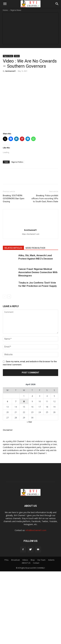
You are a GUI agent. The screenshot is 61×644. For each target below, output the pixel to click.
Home (5, 10)
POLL (7, 560)
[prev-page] (5, 296)
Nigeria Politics (17, 162)
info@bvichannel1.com (36, 530)
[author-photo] (31, 226)
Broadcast (15, 560)
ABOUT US (26, 563)
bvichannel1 (10, 71)
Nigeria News (16, 10)
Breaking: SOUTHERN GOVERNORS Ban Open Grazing (14, 199)
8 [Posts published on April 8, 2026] (24, 401)
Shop (33, 560)
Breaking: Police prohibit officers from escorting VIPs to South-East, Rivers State (45, 199)
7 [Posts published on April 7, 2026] (16, 401)
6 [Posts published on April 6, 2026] (8, 401)
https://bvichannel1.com (31, 234)
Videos (17, 56)
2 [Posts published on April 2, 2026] (32, 396)
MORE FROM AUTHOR (35, 248)
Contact (36, 563)
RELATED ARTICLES (13, 248)
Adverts (51, 560)
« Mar (29, 422)
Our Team (41, 560)
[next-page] (9, 296)
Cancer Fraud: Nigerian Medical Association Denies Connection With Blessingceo (38, 272)
